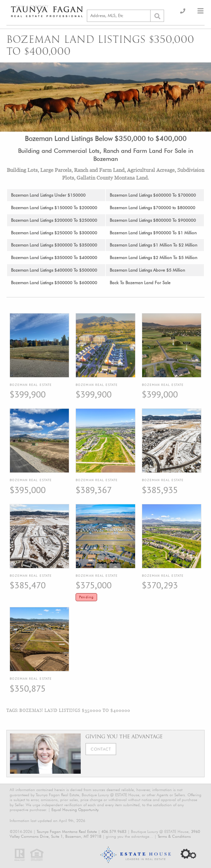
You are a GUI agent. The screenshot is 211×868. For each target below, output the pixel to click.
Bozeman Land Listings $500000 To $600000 (54, 283)
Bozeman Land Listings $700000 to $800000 (152, 208)
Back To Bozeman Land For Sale (140, 283)
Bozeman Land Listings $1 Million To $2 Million (153, 245)
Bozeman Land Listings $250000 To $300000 (54, 233)
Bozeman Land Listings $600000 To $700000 (153, 195)
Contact (101, 749)
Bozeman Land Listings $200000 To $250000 (54, 220)
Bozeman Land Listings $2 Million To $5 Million (153, 257)
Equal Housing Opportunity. (75, 810)
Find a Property (32, 7)
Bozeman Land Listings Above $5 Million (147, 270)
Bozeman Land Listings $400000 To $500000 (54, 270)
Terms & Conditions (174, 836)
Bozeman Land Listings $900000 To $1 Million (153, 233)
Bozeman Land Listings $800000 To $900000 (153, 220)
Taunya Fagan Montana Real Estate (67, 831)
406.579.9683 (114, 831)
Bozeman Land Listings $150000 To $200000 (54, 208)
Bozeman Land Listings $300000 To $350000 (54, 245)
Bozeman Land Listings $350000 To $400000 (54, 257)
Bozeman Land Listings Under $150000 (48, 195)
